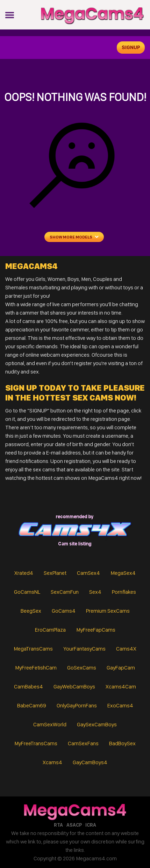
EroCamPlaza (50, 630)
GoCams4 (64, 611)
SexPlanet (55, 573)
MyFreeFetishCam (36, 668)
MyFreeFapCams (96, 630)
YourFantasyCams (84, 649)
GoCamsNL (27, 592)
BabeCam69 (32, 705)
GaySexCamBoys (97, 724)
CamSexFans (83, 743)
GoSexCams (82, 668)
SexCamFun (65, 592)
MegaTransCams (33, 649)
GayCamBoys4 (90, 762)
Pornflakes (124, 592)
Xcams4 (52, 762)
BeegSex (31, 611)
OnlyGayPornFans (77, 705)
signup (131, 47)
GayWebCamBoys (74, 687)
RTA (58, 825)
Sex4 (95, 592)
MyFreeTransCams (36, 743)
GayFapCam (121, 668)
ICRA (91, 825)
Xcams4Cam (121, 687)
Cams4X (126, 649)
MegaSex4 (123, 573)
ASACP (74, 825)
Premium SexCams (108, 611)
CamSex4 (88, 573)
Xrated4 (24, 573)
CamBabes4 (28, 687)
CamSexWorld (50, 724)
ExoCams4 (120, 705)
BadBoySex (122, 743)
